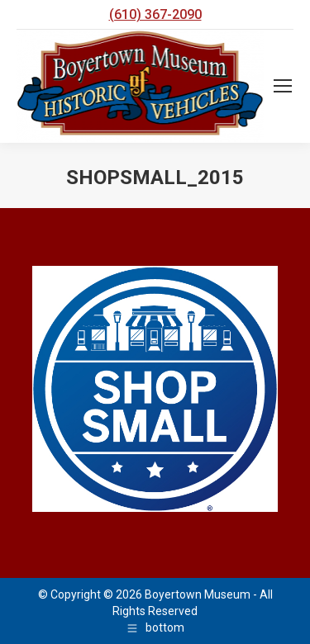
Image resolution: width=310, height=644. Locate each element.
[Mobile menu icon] (283, 86)
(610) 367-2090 (155, 14)
